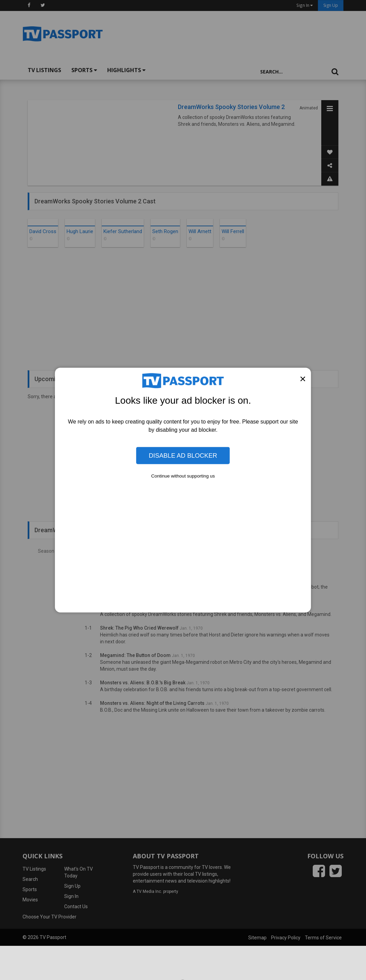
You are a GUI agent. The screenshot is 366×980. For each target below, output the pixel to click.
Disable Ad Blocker (183, 455)
